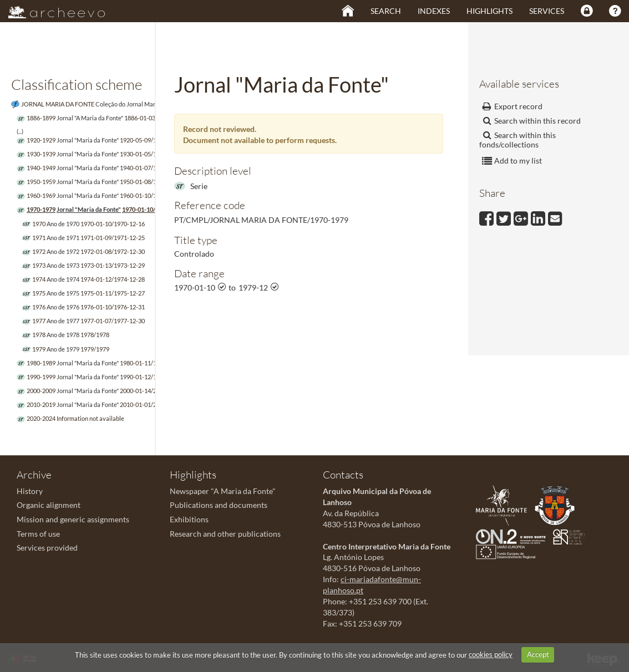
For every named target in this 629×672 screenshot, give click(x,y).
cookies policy (491, 654)
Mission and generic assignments (73, 519)
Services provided (47, 548)
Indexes (434, 11)
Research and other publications (225, 534)
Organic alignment (49, 505)
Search (386, 11)
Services (547, 11)
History (30, 491)
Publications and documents (219, 505)
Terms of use (38, 534)
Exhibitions (189, 519)
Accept (538, 654)
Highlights (489, 11)
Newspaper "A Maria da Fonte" (223, 491)
